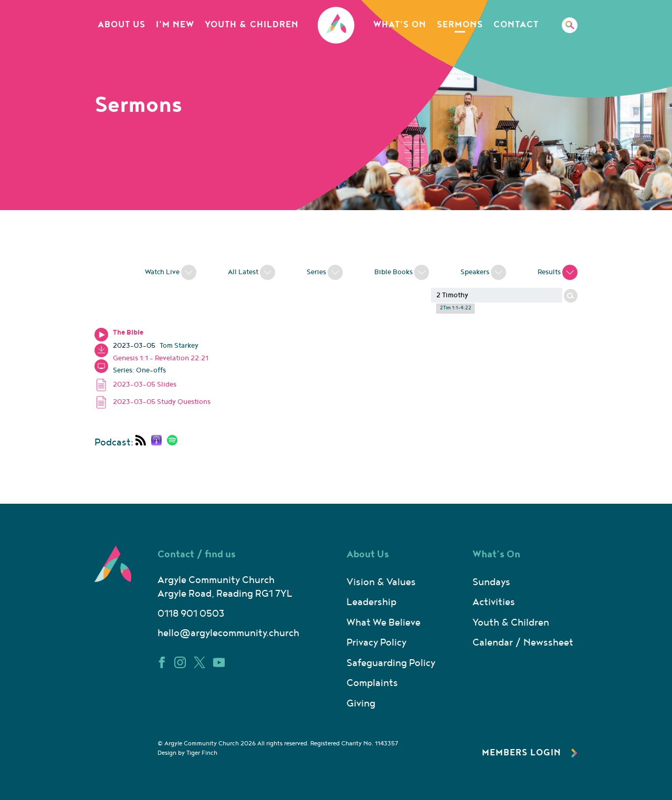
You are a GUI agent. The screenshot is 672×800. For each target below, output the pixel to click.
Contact (516, 25)
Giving (361, 704)
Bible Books (402, 271)
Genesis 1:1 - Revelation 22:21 (161, 358)
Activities (494, 602)
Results (558, 271)
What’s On (400, 25)
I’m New (175, 25)
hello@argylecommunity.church (228, 633)
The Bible (128, 333)
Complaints (372, 683)
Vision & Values (381, 582)
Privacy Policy (376, 643)
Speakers (483, 271)
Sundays (491, 582)
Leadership (371, 602)
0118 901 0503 (191, 614)
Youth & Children (252, 25)
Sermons (460, 25)
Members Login (530, 753)
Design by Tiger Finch (187, 753)
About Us (122, 25)
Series (325, 271)
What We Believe (384, 623)
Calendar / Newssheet (523, 643)
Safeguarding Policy (391, 663)
